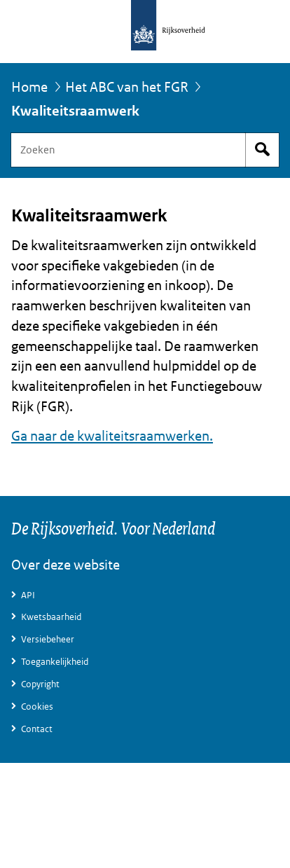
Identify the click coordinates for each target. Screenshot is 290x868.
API (28, 595)
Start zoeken (262, 150)
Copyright (40, 684)
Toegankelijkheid (55, 662)
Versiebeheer (48, 639)
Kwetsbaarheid (51, 617)
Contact (37, 729)
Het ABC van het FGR (127, 87)
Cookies (37, 707)
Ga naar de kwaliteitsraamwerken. (112, 436)
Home (29, 87)
